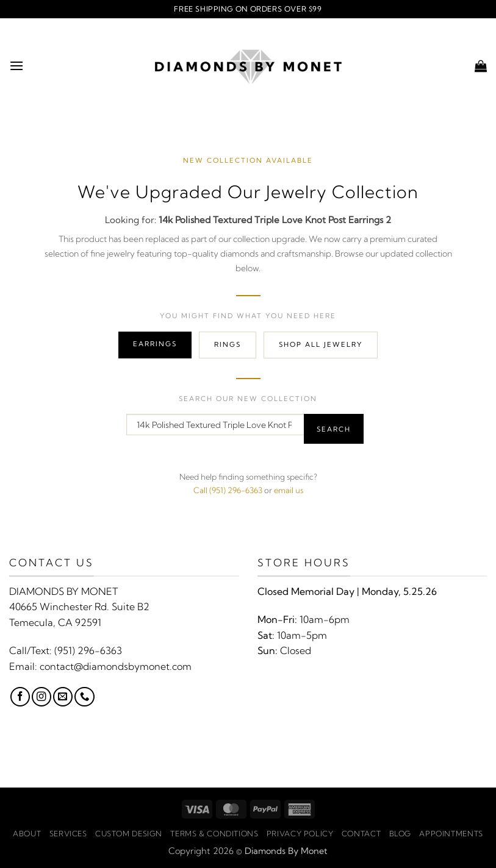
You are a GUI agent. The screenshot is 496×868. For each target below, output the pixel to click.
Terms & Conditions (214, 834)
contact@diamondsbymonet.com (116, 666)
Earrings (155, 344)
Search (334, 429)
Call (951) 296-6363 (228, 490)
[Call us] (84, 697)
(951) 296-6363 (88, 650)
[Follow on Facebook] (20, 697)
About (27, 834)
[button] (16, 66)
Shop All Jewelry (321, 344)
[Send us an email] (63, 697)
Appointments (451, 834)
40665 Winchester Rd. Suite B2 (79, 607)
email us (289, 490)
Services (68, 834)
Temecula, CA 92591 (55, 622)
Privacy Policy (300, 834)
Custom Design (129, 834)
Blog (400, 834)
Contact (361, 834)
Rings (228, 344)
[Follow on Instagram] (41, 697)
